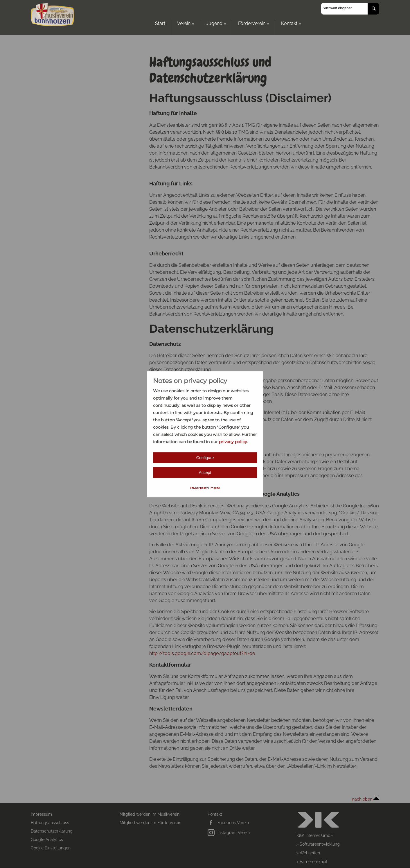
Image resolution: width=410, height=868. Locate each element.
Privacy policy (199, 487)
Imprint (215, 487)
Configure (205, 457)
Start (160, 23)
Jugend (216, 23)
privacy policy (233, 441)
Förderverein (254, 23)
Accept (205, 472)
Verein (186, 23)
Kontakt (291, 23)
